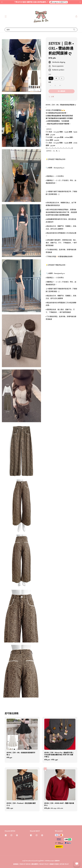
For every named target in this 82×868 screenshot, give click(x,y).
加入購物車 (62, 91)
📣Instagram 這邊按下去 (59, 2)
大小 (50, 74)
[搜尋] (74, 30)
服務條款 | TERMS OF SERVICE (22, 864)
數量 (50, 82)
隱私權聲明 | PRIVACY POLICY (40, 864)
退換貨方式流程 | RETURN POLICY (59, 864)
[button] (6, 16)
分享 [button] (51, 97)
